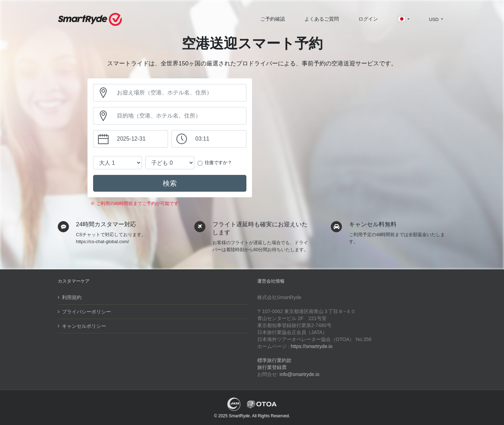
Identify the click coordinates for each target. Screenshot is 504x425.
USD (435, 19)
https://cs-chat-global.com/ (103, 242)
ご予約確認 (273, 19)
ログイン (368, 19)
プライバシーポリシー (86, 312)
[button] (403, 20)
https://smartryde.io (312, 346)
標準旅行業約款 (274, 360)
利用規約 (72, 297)
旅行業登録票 (272, 367)
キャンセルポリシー (84, 326)
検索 (170, 183)
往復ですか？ (218, 162)
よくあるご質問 (322, 19)
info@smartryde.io (300, 374)
